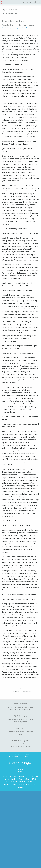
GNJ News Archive (9, 10)
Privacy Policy (21, 787)
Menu (21, 2)
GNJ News (26, 28)
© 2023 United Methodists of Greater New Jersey (20, 776)
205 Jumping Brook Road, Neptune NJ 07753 (20, 779)
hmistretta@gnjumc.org (10, 28)
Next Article (27, 691)
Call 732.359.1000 (11, 782)
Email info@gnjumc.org (27, 784)
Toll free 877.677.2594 (27, 782)
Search (29, 2)
